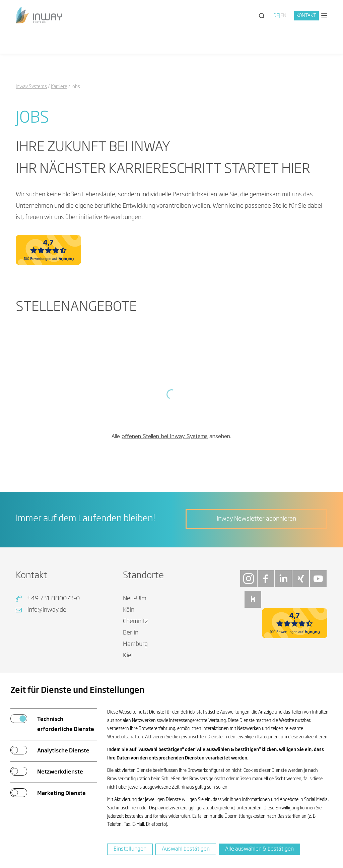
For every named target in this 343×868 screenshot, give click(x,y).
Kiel (128, 656)
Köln (129, 610)
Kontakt (306, 16)
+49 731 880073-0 (53, 599)
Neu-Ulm (135, 599)
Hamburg (135, 644)
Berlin (131, 633)
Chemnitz (135, 621)
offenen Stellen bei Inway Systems (165, 436)
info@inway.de (47, 610)
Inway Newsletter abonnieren (256, 519)
